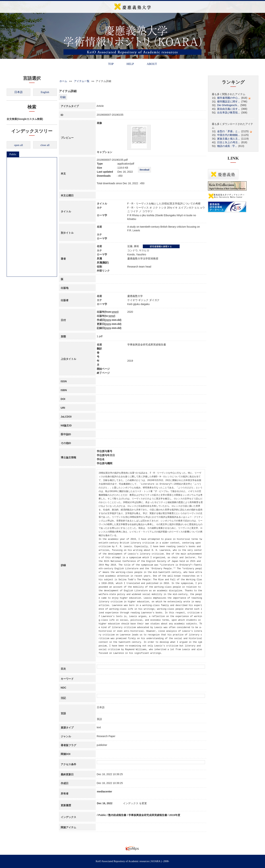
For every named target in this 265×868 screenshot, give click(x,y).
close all (45, 145)
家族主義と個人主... (229, 139)
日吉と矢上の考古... (229, 142)
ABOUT (152, 64)
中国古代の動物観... (229, 135)
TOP (111, 64)
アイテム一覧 (82, 81)
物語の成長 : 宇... (227, 146)
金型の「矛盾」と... (229, 131)
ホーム (63, 81)
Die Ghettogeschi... (228, 105)
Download (144, 170)
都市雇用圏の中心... (229, 98)
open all (18, 145)
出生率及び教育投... (229, 113)
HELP (130, 64)
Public (13, 154)
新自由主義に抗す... (229, 109)
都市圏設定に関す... (229, 101)
